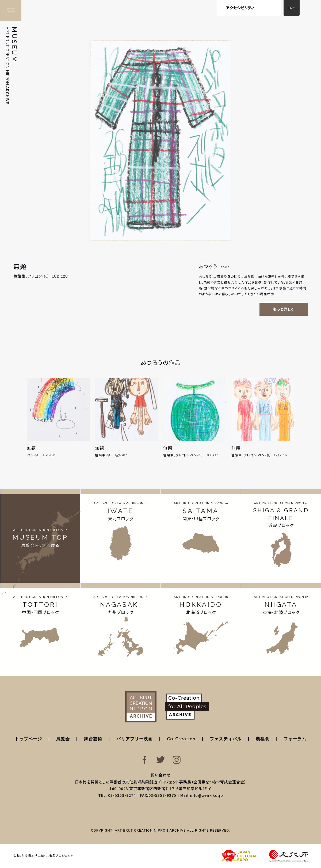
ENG (292, 8)
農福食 (263, 739)
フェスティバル (226, 739)
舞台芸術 (93, 739)
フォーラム (295, 739)
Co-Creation (181, 739)
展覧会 (63, 739)
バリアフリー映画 (135, 739)
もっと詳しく (284, 309)
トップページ (28, 739)
